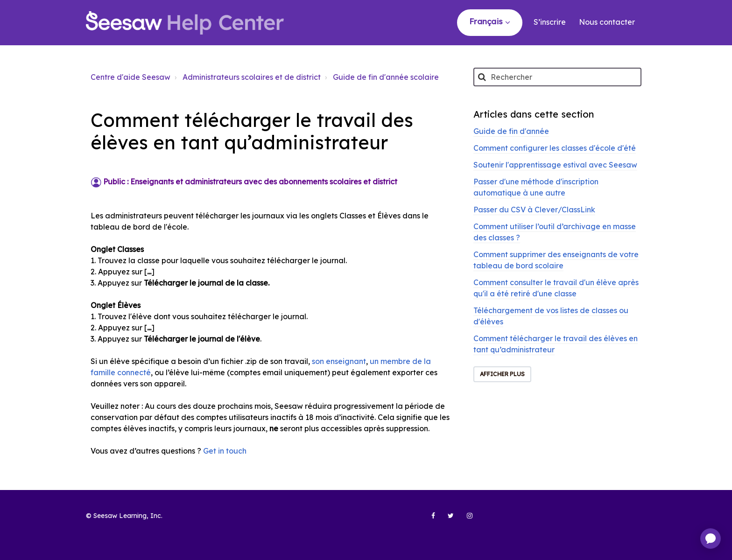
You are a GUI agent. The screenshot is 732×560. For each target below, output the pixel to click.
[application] (711, 539)
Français (487, 21)
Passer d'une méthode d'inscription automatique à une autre (536, 187)
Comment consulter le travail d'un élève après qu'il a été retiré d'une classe (556, 288)
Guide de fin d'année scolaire (386, 77)
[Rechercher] (557, 77)
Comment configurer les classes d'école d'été (555, 148)
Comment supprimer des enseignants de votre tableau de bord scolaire (556, 260)
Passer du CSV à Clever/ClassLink (534, 210)
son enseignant (339, 361)
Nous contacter (607, 22)
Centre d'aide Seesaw (130, 77)
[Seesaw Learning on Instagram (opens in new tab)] (465, 519)
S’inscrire (550, 22)
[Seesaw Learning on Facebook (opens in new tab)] (428, 519)
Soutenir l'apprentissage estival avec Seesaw (555, 165)
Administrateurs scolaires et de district (252, 77)
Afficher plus (502, 374)
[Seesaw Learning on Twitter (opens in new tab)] (447, 519)
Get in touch (225, 451)
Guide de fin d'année (511, 131)
